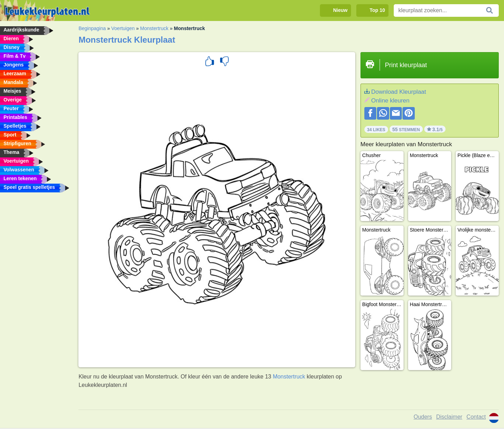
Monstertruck (154, 28)
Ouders (423, 417)
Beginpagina (92, 28)
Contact (476, 417)
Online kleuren (390, 101)
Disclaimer (449, 417)
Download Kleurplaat (398, 92)
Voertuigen (123, 28)
